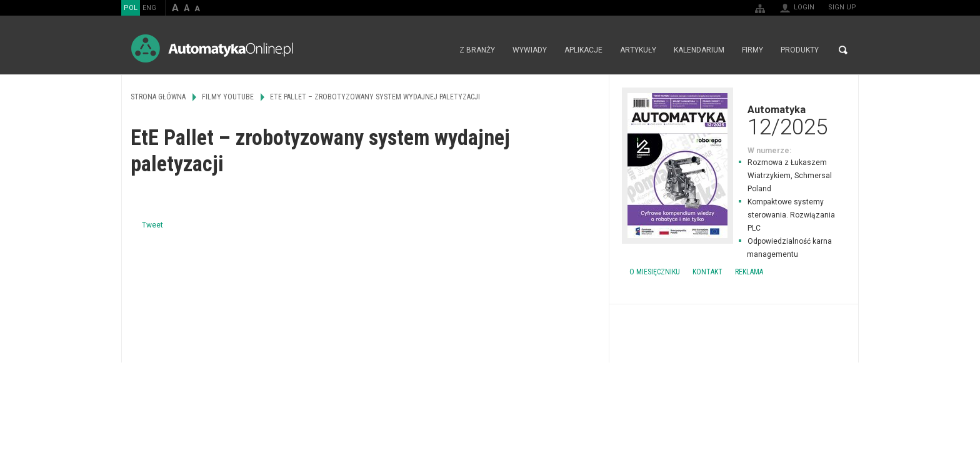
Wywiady (530, 50)
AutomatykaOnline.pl (212, 48)
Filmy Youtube (228, 97)
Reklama (749, 272)
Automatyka (734, 120)
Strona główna (437, 50)
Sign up (842, 7)
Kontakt (707, 272)
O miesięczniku (655, 272)
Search (843, 50)
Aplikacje (583, 50)
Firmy (752, 50)
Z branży (477, 50)
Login (804, 7)
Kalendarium (699, 50)
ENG (149, 8)
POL (131, 8)
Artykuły (638, 50)
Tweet (152, 225)
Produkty (800, 50)
